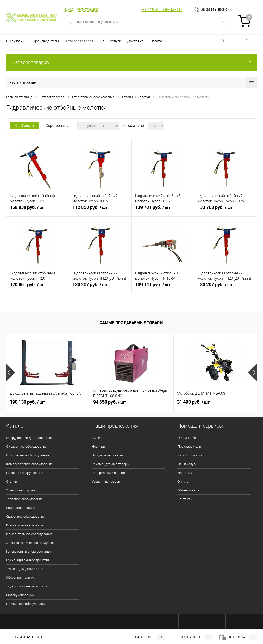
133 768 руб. (225, 209)
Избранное (192, 637)
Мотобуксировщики (21, 595)
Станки (12, 482)
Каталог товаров (79, 41)
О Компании (16, 41)
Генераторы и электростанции (29, 551)
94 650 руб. (110, 402)
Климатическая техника (25, 525)
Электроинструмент (22, 490)
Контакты (185, 499)
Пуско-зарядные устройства (28, 560)
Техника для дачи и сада (25, 569)
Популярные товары (107, 455)
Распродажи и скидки (108, 473)
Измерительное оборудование (29, 534)
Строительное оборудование (28, 455)
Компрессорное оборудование (29, 464)
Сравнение (145, 637)
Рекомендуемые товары (111, 464)
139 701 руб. (163, 209)
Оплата (156, 41)
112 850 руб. (100, 209)
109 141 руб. (163, 287)
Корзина (238, 637)
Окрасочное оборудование (26, 447)
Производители (46, 41)
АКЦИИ (97, 438)
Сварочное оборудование (25, 516)
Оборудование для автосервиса (30, 438)
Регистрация (87, 9)
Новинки (98, 447)
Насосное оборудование (25, 473)
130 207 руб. (100, 287)
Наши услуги (111, 41)
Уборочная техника (21, 578)
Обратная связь (25, 637)
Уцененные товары (106, 482)
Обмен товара (188, 490)
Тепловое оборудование (24, 499)
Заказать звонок (215, 9)
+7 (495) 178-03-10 (162, 9)
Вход (69, 9)
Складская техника (21, 508)
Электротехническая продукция (30, 543)
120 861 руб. (38, 287)
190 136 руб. (27, 402)
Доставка (135, 41)
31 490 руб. (193, 402)
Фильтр (24, 126)
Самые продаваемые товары (131, 323)
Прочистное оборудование (26, 604)
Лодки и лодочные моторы (27, 586)
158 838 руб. (38, 209)
